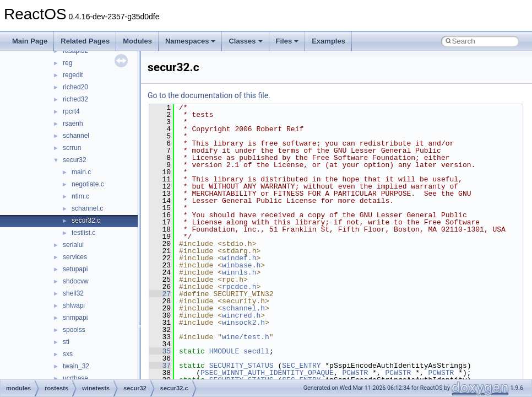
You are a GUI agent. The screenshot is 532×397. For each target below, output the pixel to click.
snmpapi (75, 318)
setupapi (75, 269)
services (75, 257)
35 (160, 351)
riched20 (75, 87)
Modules (137, 41)
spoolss (74, 330)
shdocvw (76, 281)
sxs (68, 354)
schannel (76, 136)
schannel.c (87, 208)
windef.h (239, 258)
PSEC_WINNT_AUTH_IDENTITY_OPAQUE (267, 373)
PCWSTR (355, 373)
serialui (73, 245)
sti (66, 342)
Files (287, 41)
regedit (73, 75)
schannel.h (243, 308)
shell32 (73, 293)
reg (67, 63)
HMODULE (224, 351)
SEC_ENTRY (301, 366)
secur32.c (86, 221)
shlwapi (74, 305)
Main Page (30, 41)
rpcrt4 (71, 111)
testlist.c (83, 233)
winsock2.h (243, 323)
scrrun (72, 148)
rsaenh (73, 124)
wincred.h (241, 315)
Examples (329, 41)
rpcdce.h (239, 287)
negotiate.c (88, 184)
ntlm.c (80, 196)
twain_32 (76, 366)
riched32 (75, 99)
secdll (256, 351)
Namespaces (191, 41)
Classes (245, 41)
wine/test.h (246, 337)
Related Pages (85, 41)
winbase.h (241, 265)
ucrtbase (75, 378)
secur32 (75, 160)
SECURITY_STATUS (241, 366)
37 (160, 366)
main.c (81, 172)
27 (160, 294)
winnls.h (239, 272)
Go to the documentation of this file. (209, 95)
